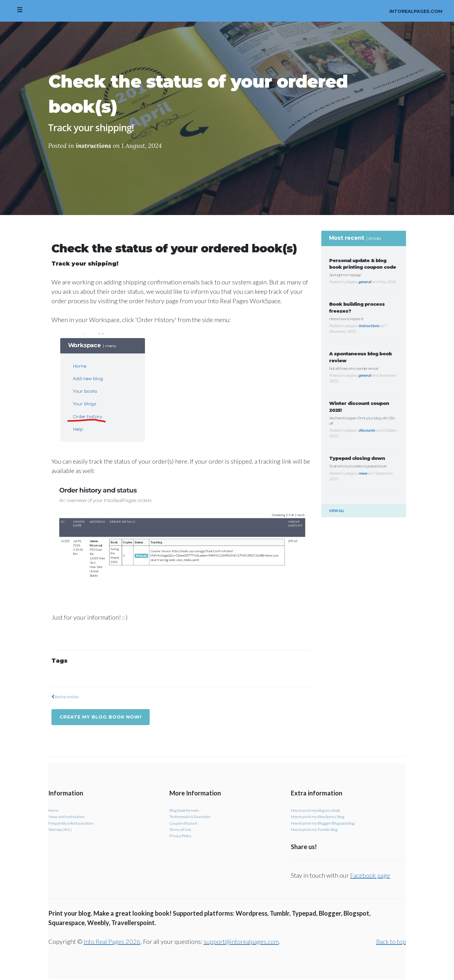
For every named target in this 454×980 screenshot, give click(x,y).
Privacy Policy (182, 836)
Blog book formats (187, 811)
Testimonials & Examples (193, 817)
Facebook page (370, 876)
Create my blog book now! (105, 717)
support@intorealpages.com (241, 942)
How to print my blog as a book (320, 811)
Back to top (391, 942)
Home (54, 811)
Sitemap (61, 830)
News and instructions (70, 817)
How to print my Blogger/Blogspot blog (327, 824)
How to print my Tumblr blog (318, 830)
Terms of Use (182, 830)
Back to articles (68, 696)
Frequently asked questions (75, 824)
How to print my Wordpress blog (322, 817)
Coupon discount (186, 824)
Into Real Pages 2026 (112, 942)
